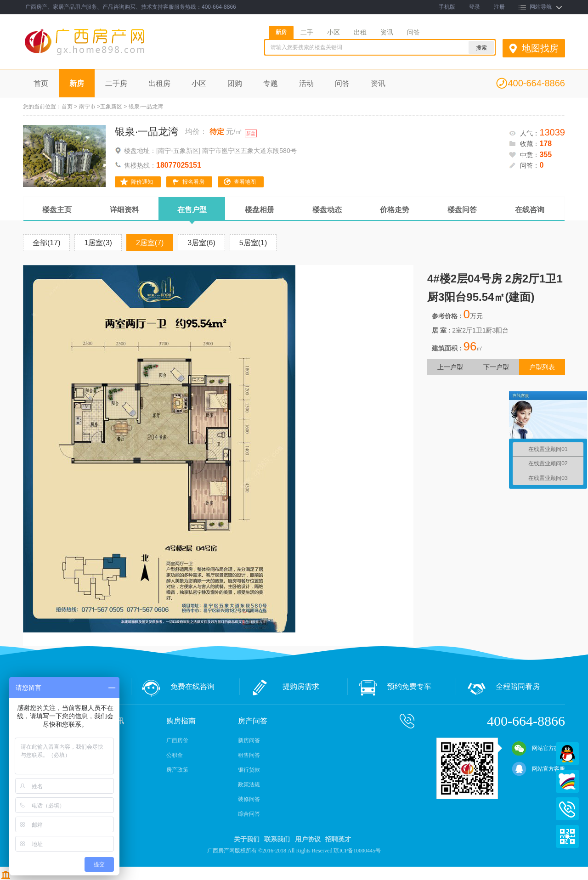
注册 (499, 7)
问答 (413, 32)
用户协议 (308, 839)
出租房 (159, 83)
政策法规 (249, 784)
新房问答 (249, 740)
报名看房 (193, 182)
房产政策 (177, 770)
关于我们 (247, 839)
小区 (334, 32)
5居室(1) (253, 243)
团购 (235, 83)
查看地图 (245, 182)
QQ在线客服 (567, 754)
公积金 (175, 755)
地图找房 (540, 48)
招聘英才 (338, 839)
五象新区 (111, 107)
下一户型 (496, 367)
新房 (281, 32)
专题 (271, 83)
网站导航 (541, 7)
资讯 (387, 32)
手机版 (447, 7)
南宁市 (87, 107)
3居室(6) (201, 243)
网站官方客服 (538, 769)
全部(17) (46, 243)
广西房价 (177, 740)
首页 (41, 83)
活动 (306, 83)
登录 (475, 7)
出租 (360, 32)
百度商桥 (567, 781)
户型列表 (542, 367)
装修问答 (249, 799)
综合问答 (249, 814)
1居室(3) (98, 243)
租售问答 (249, 755)
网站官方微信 (538, 748)
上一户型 (450, 367)
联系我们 (277, 839)
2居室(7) (150, 243)
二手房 (116, 83)
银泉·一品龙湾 (147, 132)
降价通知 (142, 182)
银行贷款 (249, 770)
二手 (307, 32)
